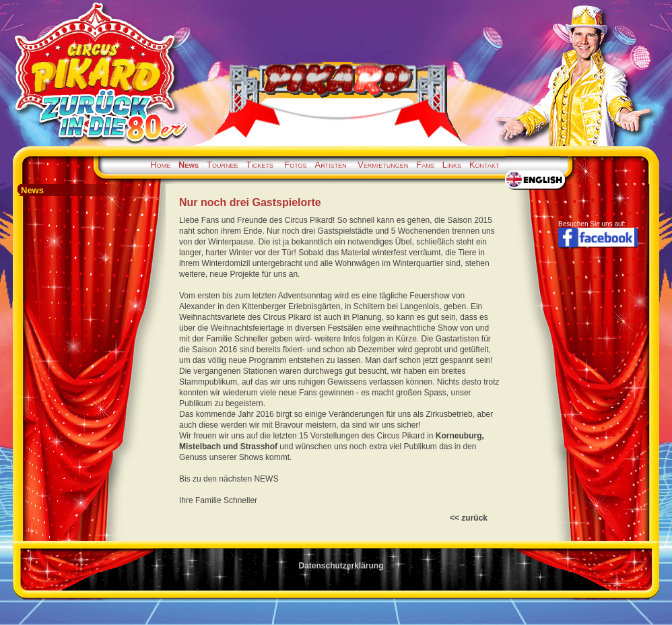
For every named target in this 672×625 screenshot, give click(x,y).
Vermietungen (383, 165)
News (189, 165)
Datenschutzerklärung (341, 566)
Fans (425, 165)
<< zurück (469, 518)
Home (160, 165)
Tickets (259, 165)
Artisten (331, 165)
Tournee (222, 165)
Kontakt (484, 165)
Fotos (295, 165)
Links (452, 165)
